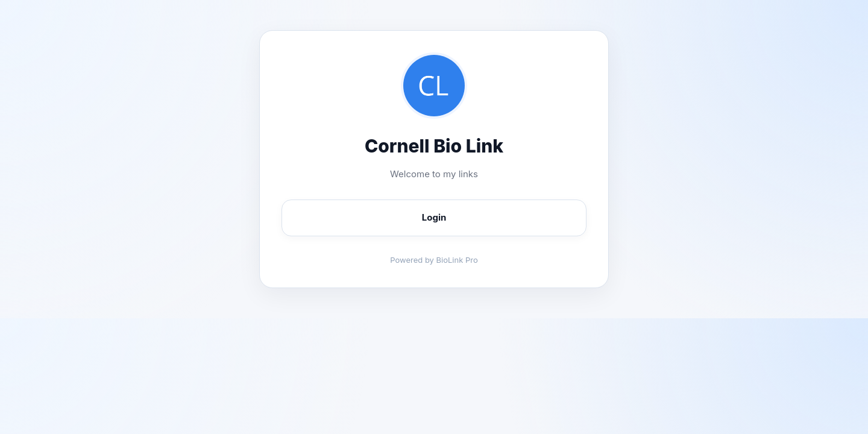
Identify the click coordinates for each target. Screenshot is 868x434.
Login (434, 217)
